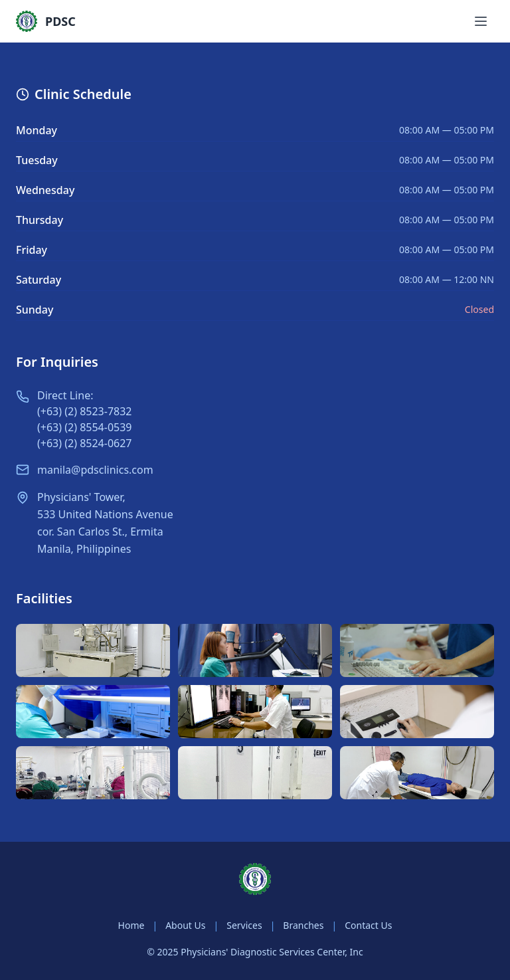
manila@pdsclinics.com (95, 470)
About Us (185, 925)
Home (131, 925)
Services (244, 925)
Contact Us (368, 925)
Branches (303, 925)
